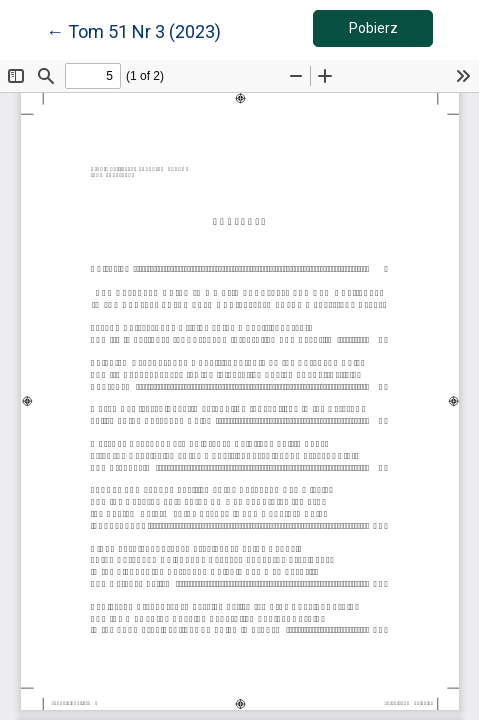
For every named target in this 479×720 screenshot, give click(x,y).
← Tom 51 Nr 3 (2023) (133, 30)
